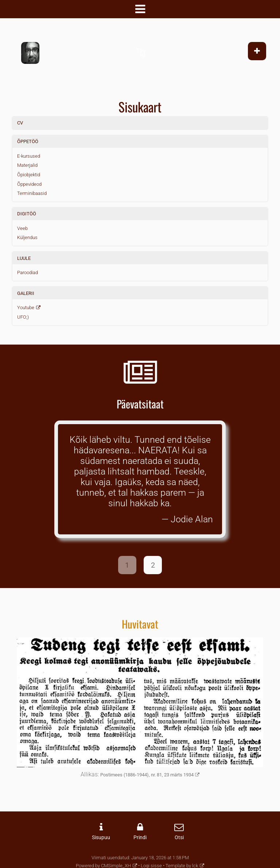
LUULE (24, 258)
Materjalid (27, 165)
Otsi (179, 838)
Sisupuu (101, 838)
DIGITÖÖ (27, 214)
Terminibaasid (32, 193)
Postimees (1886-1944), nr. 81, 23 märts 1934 (147, 775)
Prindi (140, 838)
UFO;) (23, 317)
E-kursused (29, 156)
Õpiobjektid (29, 175)
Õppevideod (29, 184)
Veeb (22, 228)
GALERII (26, 293)
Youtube (26, 308)
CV (20, 123)
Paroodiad (28, 272)
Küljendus (27, 237)
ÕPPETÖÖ (28, 141)
